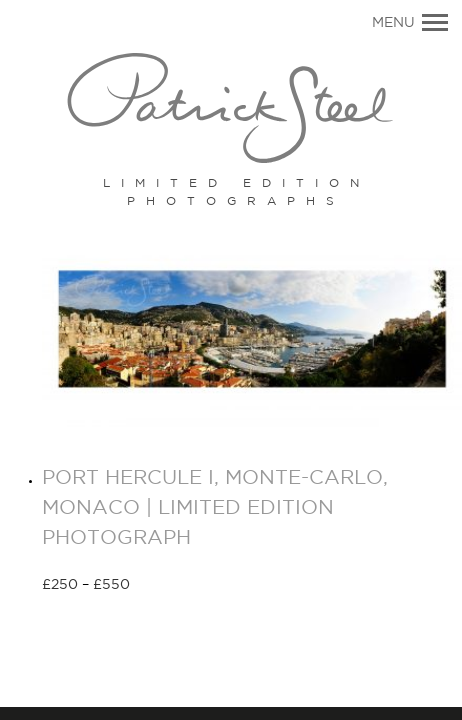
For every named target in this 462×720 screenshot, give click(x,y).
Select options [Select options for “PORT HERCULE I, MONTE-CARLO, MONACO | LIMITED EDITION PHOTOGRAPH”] (201, 586)
